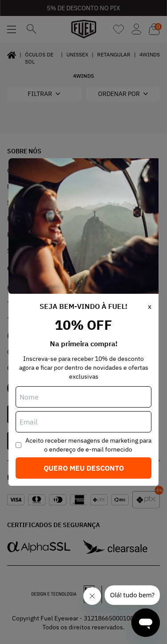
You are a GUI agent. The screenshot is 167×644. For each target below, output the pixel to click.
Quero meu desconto (84, 468)
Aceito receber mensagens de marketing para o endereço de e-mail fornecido (88, 445)
